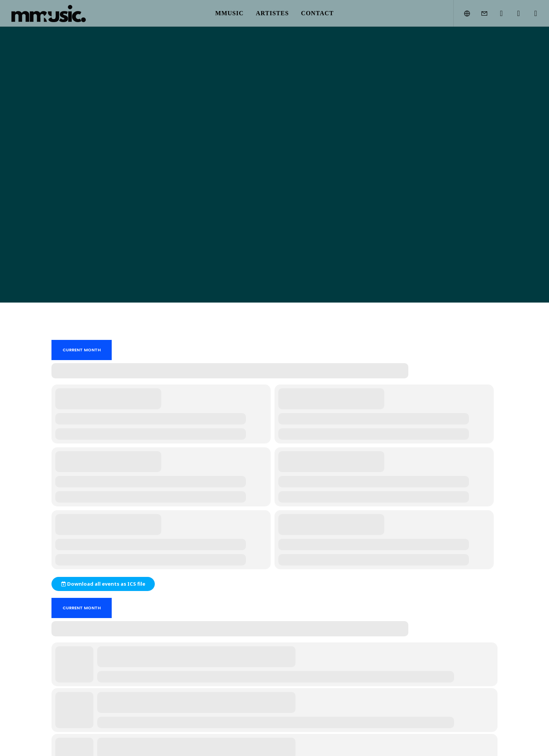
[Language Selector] (462, 13)
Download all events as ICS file (103, 584)
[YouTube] (514, 13)
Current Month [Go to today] (82, 350)
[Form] (479, 13)
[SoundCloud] (531, 13)
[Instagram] (497, 13)
